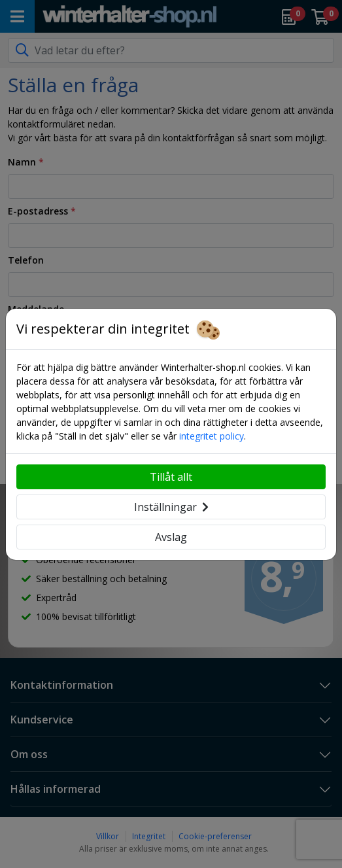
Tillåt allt (171, 477)
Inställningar (171, 507)
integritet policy (212, 436)
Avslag (171, 537)
